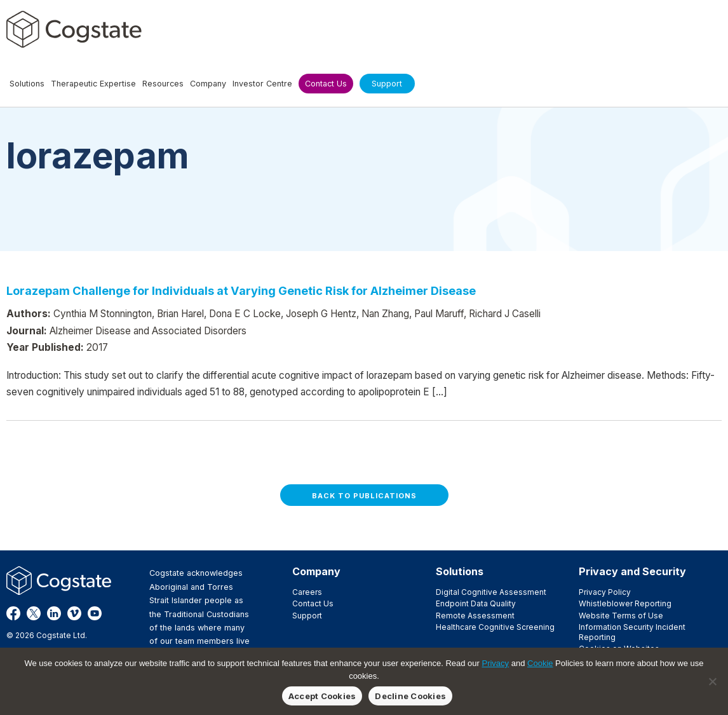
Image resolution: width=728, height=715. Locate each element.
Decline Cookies (410, 696)
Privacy (495, 663)
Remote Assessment (475, 616)
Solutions (460, 571)
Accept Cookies (322, 696)
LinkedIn (54, 613)
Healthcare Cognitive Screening (495, 627)
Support (307, 616)
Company (316, 571)
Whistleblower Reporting (625, 603)
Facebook (13, 613)
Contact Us (313, 603)
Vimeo (74, 613)
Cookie (540, 663)
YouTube (95, 613)
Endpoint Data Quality (476, 603)
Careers (307, 592)
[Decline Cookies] (712, 681)
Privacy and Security (632, 571)
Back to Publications (364, 496)
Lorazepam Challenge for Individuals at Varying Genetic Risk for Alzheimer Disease (241, 290)
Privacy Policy (605, 592)
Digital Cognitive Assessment (491, 592)
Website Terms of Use (621, 616)
